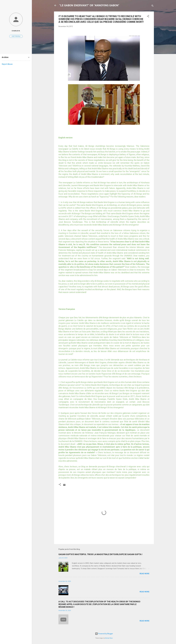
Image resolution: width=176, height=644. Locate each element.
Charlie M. (16, 31)
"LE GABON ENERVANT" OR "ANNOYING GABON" (89, 5)
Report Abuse (7, 64)
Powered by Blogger (104, 634)
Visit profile (16, 36)
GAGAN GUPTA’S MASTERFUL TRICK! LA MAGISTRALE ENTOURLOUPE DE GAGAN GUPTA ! (100, 554)
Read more (145, 574)
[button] (148, 17)
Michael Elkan (109, 638)
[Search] (153, 6)
